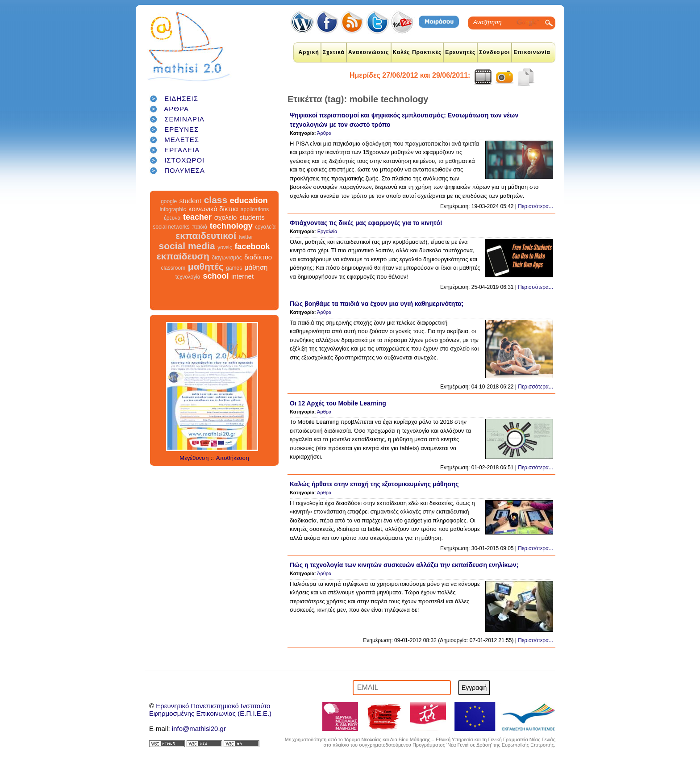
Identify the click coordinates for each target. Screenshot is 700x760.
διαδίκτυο (258, 257)
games (234, 268)
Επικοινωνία (532, 52)
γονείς (225, 247)
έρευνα (172, 218)
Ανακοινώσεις (369, 52)
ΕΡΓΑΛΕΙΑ (182, 150)
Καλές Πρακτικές (417, 52)
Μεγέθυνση (194, 458)
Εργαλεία (327, 231)
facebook (252, 246)
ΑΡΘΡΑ (176, 109)
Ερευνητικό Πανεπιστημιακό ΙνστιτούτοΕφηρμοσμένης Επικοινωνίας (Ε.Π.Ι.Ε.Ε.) (210, 710)
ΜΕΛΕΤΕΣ (182, 140)
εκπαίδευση (183, 256)
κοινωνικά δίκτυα (213, 209)
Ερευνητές (460, 52)
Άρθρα (324, 133)
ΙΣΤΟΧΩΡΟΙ (184, 160)
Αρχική (308, 52)
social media (187, 246)
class (216, 200)
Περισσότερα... (535, 206)
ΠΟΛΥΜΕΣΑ (185, 170)
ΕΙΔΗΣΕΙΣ (181, 98)
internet (242, 276)
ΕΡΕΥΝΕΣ (181, 129)
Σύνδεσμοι (494, 52)
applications (255, 209)
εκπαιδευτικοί (206, 236)
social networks (171, 227)
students (252, 217)
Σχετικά (334, 52)
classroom (173, 268)
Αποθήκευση (233, 458)
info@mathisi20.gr (199, 729)
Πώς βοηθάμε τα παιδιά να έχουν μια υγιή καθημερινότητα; (377, 304)
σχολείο (226, 217)
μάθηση (256, 267)
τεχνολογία (188, 277)
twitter (246, 237)
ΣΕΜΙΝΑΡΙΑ (184, 119)
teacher (197, 217)
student (190, 201)
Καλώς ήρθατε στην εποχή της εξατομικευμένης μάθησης (374, 484)
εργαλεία (265, 227)
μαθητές (206, 266)
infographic (173, 209)
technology (231, 226)
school (216, 276)
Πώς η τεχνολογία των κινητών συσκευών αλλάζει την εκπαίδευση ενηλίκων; (404, 565)
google (169, 201)
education (249, 200)
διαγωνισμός (227, 258)
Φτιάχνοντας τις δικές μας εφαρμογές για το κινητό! (366, 223)
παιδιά (200, 227)
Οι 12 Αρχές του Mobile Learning (338, 403)
